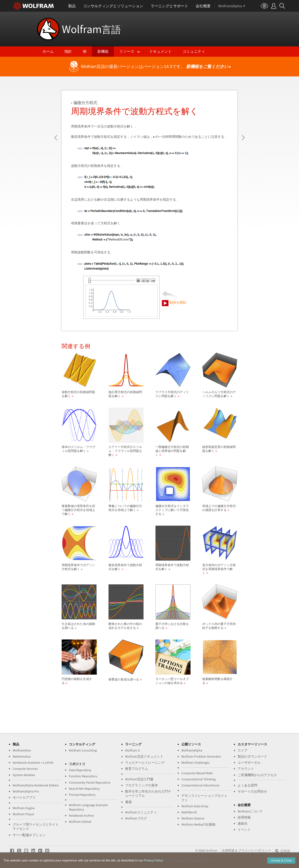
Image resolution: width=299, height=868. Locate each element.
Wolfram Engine (24, 808)
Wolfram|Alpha (192, 750)
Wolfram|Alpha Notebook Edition (36, 785)
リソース (127, 51)
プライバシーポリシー (254, 850)
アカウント (246, 769)
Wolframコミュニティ (141, 812)
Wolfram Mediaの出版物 (198, 824)
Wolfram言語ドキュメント (144, 756)
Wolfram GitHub (80, 822)
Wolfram (92, 29)
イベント (244, 830)
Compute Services (25, 769)
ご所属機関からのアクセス (257, 775)
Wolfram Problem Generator (201, 756)
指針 (68, 51)
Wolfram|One (22, 750)
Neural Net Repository (84, 789)
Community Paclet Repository (90, 782)
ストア (243, 750)
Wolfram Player (23, 814)
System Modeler (24, 775)
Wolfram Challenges (195, 763)
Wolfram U (133, 750)
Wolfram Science (193, 818)
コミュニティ (194, 51)
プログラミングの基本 (142, 785)
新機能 (103, 51)
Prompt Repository (82, 795)
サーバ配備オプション (29, 835)
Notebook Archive (81, 815)
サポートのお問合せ (252, 791)
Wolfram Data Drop (195, 806)
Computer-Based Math (197, 773)
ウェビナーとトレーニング (145, 763)
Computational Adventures (200, 785)
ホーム (48, 51)
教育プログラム (137, 769)
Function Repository (83, 776)
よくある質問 (247, 785)
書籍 (128, 802)
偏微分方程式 (85, 103)
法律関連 (228, 850)
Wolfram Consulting (83, 750)
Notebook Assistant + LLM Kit (33, 763)
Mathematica (22, 756)
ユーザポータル (249, 763)
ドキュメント (161, 51)
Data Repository (80, 770)
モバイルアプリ (24, 797)
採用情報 (244, 817)
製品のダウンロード (252, 756)
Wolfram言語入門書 (139, 779)
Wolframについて (250, 811)
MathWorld (189, 812)
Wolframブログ (136, 818)
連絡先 (243, 823)
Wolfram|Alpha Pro (26, 791)
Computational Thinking (198, 779)
